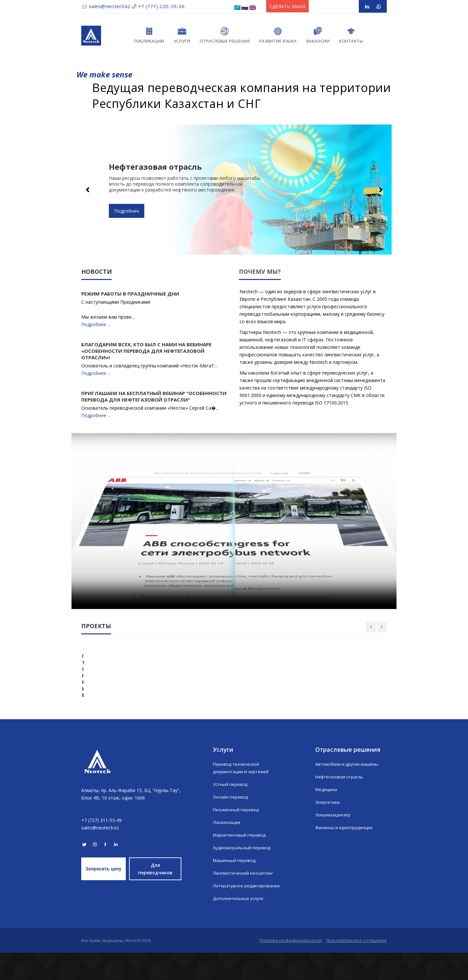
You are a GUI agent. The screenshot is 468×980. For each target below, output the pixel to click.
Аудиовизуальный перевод (242, 875)
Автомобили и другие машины (349, 792)
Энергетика (328, 830)
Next (380, 190)
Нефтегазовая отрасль (341, 804)
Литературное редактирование (247, 913)
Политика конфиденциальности (287, 968)
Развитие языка (278, 35)
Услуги (182, 35)
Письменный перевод (237, 837)
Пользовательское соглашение (356, 968)
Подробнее (127, 211)
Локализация (227, 850)
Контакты (351, 35)
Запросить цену (103, 896)
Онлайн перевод (231, 824)
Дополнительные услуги (240, 926)
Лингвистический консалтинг (245, 901)
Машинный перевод (235, 888)
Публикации (149, 35)
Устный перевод (231, 812)
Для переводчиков (155, 896)
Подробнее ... (96, 324)
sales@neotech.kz (110, 6)
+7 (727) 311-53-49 (101, 848)
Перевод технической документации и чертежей (242, 795)
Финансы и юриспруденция (345, 855)
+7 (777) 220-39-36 (161, 6)
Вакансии (318, 35)
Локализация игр (334, 842)
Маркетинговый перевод (240, 862)
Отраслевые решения (225, 35)
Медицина (326, 817)
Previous (88, 190)
